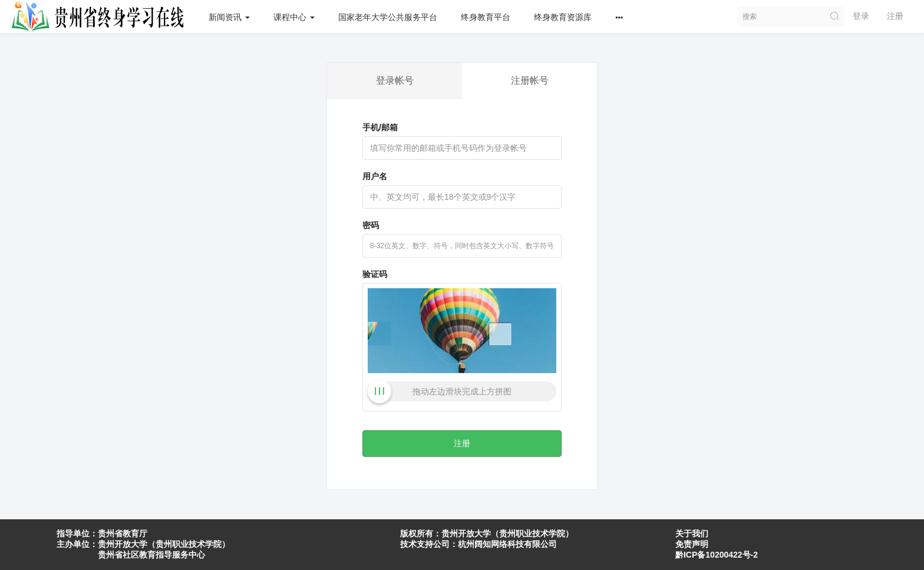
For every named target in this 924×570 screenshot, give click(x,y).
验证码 (375, 274)
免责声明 (692, 544)
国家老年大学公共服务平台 (388, 17)
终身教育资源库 (563, 17)
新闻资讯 (229, 17)
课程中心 (294, 17)
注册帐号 (530, 80)
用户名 (375, 176)
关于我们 (692, 533)
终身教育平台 (486, 17)
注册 (895, 16)
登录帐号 (395, 80)
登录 (861, 16)
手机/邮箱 (380, 127)
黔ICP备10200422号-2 (717, 555)
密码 (371, 225)
